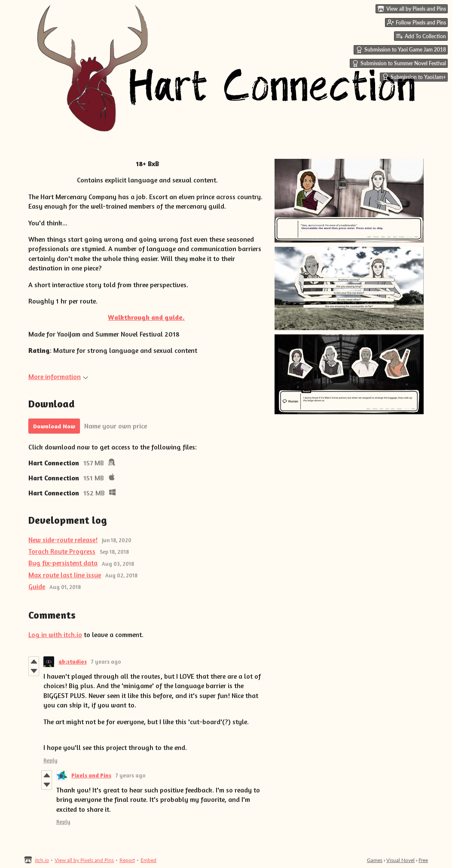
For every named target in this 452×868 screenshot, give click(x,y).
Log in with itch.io (55, 634)
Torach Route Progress (62, 551)
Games (375, 860)
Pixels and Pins (91, 775)
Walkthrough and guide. (146, 317)
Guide (37, 586)
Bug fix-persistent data (63, 563)
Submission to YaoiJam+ (414, 77)
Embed (148, 860)
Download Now (54, 426)
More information (58, 376)
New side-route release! (63, 540)
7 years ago (106, 662)
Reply (50, 760)
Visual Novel (400, 860)
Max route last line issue (65, 575)
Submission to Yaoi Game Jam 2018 (401, 50)
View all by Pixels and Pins (84, 860)
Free (423, 860)
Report (127, 860)
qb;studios (73, 662)
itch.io (42, 860)
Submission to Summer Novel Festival (399, 64)
